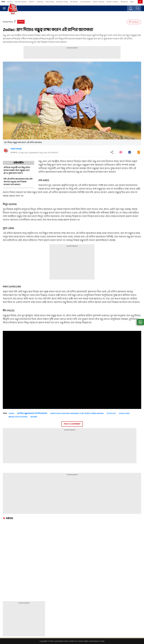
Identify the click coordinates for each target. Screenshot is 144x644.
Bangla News (8, 22)
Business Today (62, 2)
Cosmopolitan (85, 2)
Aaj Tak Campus (21, 2)
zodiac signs (124, 414)
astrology (111, 414)
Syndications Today (97, 641)
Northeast (124, 2)
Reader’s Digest (113, 2)
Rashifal (34, 417)
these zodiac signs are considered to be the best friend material (77, 414)
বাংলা (3, 2)
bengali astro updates (18, 417)
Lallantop (40, 2)
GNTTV (32, 2)
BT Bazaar (74, 2)
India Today (50, 2)
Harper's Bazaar (99, 2)
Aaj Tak (10, 2)
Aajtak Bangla (16, 149)
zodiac (11, 414)
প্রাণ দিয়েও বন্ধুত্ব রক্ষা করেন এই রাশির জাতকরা (32, 414)
